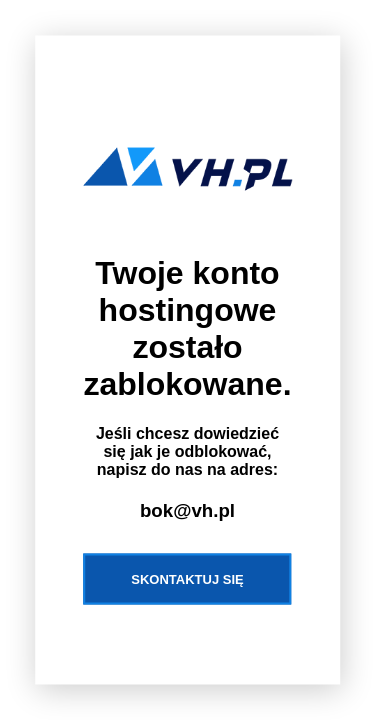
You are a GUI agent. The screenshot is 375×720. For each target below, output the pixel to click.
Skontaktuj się (187, 578)
